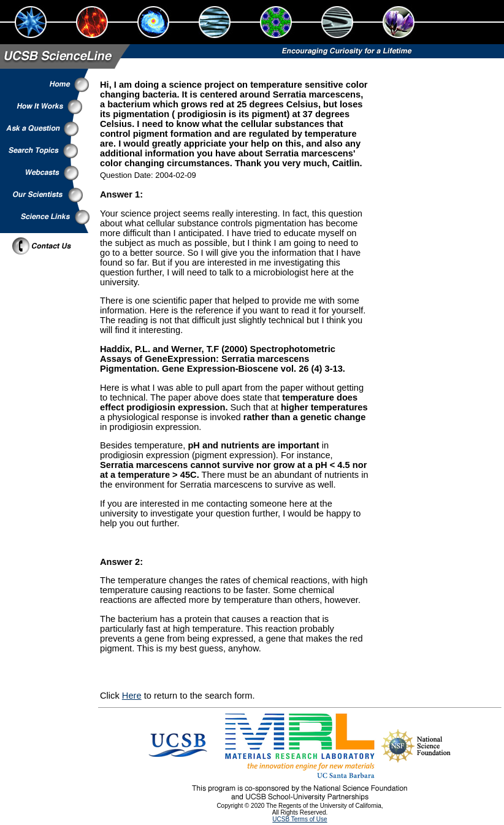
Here (132, 696)
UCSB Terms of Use (300, 819)
